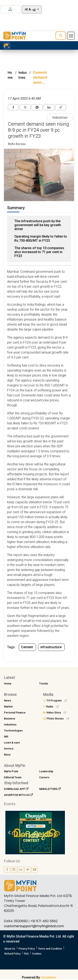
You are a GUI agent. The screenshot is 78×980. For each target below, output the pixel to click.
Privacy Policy (27, 949)
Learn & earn (12, 743)
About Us (10, 949)
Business (10, 719)
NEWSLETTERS (50, 789)
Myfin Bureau (17, 144)
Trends (44, 684)
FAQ (26, 954)
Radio (51, 707)
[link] (61, 107)
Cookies (37, 954)
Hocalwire (48, 977)
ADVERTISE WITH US (18, 795)
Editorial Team (13, 777)
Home (8, 684)
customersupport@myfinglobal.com (34, 926)
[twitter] (25, 107)
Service (9, 749)
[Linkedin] (49, 107)
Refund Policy (12, 954)
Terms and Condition (50, 949)
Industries (60, 118)
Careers (44, 777)
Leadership (46, 771)
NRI (6, 737)
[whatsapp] (37, 107)
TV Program (55, 701)
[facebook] (13, 107)
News (7, 701)
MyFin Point (11, 771)
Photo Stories (56, 719)
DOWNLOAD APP (16, 789)
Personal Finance (15, 713)
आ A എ (30, 9)
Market (8, 707)
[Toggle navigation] (71, 36)
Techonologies (13, 731)
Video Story (55, 713)
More (7, 755)
